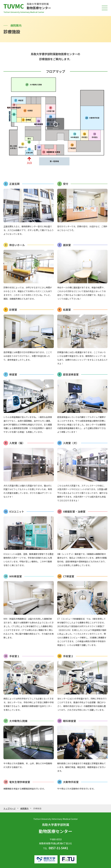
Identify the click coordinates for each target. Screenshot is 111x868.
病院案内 (24, 808)
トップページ (10, 808)
